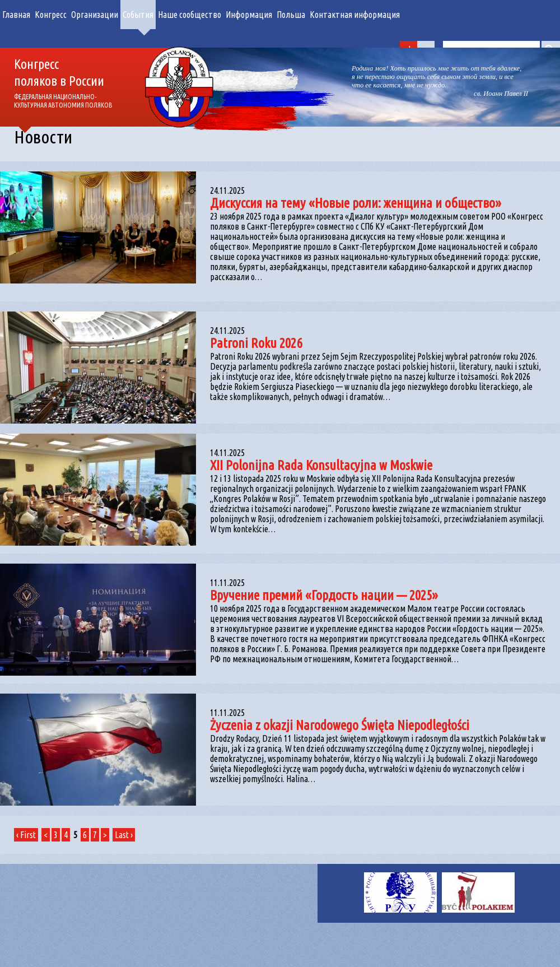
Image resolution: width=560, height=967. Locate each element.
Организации (95, 15)
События (138, 15)
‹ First (26, 835)
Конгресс (51, 15)
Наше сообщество (190, 15)
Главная (16, 15)
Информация (249, 15)
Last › (124, 835)
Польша (291, 15)
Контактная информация (355, 15)
